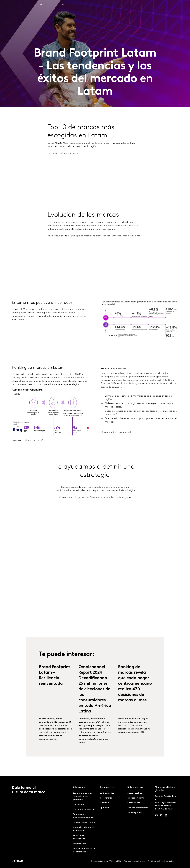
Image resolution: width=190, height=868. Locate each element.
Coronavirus (106, 798)
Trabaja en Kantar (138, 5)
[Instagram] (156, 816)
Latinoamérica (107, 793)
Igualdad (104, 808)
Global (169, 5)
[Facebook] (161, 816)
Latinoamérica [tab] (54, 5)
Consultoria (78, 805)
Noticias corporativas (138, 808)
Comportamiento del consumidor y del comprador (83, 796)
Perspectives (75, 5)
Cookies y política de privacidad (161, 861)
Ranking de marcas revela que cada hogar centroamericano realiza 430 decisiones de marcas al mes (135, 691)
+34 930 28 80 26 (165, 809)
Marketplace (93, 5)
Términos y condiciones (134, 861)
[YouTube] (171, 816)
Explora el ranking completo (27, 447)
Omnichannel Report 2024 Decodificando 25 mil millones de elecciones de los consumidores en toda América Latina (95, 696)
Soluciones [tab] (34, 5)
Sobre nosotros (119, 5)
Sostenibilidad (79, 844)
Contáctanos (157, 5)
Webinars (105, 803)
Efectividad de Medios (83, 809)
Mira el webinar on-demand (116, 439)
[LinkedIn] (166, 816)
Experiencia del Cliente (84, 823)
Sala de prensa (135, 813)
